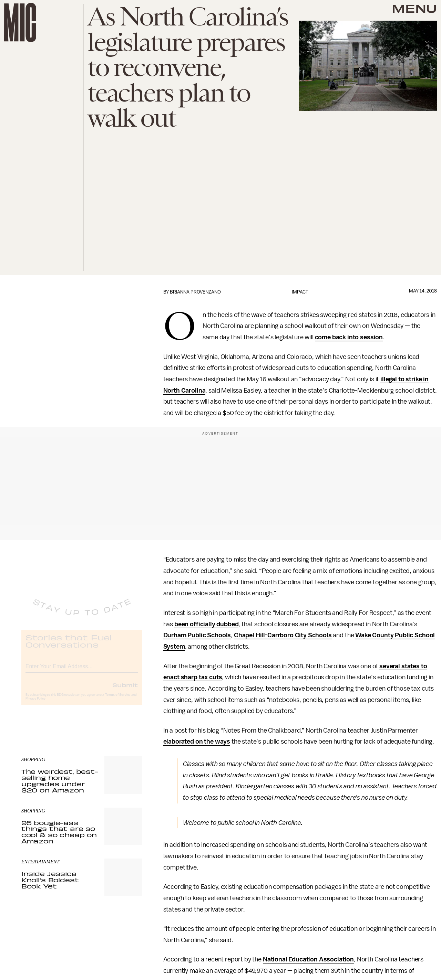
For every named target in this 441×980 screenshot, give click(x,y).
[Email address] (82, 671)
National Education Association (308, 959)
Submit (125, 690)
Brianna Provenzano (195, 292)
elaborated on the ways (197, 742)
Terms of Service (118, 700)
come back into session (349, 337)
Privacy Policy (35, 704)
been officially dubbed (206, 624)
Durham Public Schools (197, 635)
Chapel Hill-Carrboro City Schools (283, 635)
